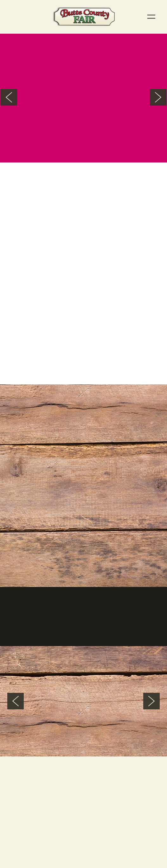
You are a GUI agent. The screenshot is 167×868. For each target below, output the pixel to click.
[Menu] (151, 17)
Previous (9, 97)
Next (158, 97)
